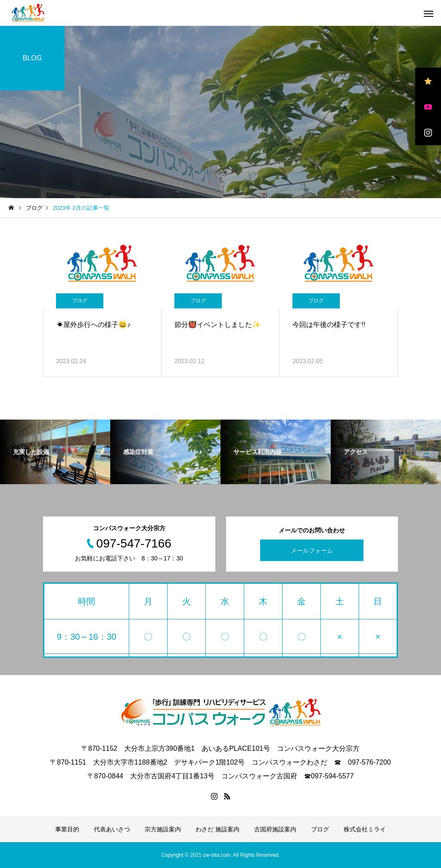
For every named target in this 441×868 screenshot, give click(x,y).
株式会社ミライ (365, 829)
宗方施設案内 (163, 829)
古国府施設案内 (275, 829)
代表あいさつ (112, 829)
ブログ (80, 301)
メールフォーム (312, 551)
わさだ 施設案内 (217, 829)
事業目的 (67, 829)
